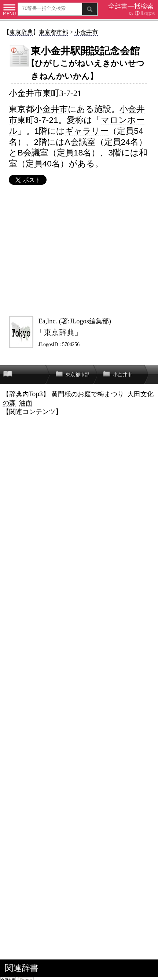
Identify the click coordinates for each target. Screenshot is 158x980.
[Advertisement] (79, 250)
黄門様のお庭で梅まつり (88, 394)
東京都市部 (54, 32)
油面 (26, 403)
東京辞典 (21, 32)
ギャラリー (87, 131)
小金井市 (86, 32)
